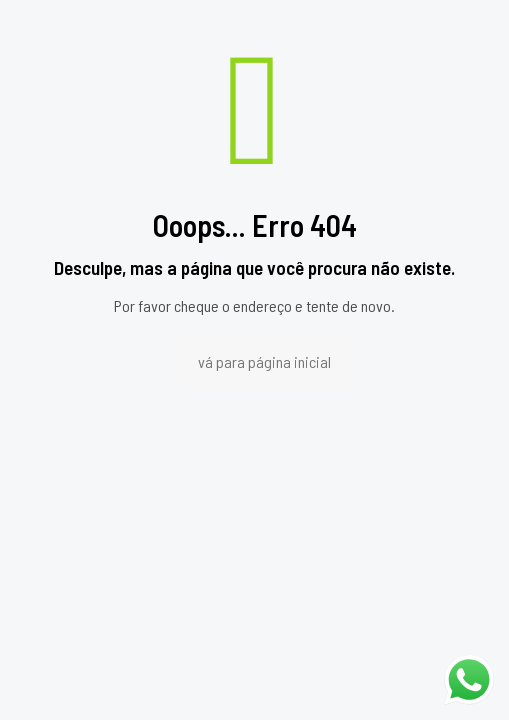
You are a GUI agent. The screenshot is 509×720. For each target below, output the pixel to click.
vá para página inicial (264, 361)
